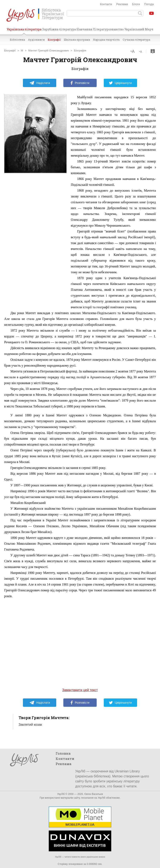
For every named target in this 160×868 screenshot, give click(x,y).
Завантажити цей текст (80, 690)
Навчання (84, 29)
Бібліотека (17, 40)
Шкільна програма (77, 40)
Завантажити (153, 51)
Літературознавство (108, 29)
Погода (149, 4)
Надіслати (40, 83)
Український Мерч (139, 29)
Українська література (24, 31)
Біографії (54, 40)
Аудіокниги (36, 40)
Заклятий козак (30, 725)
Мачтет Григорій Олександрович (49, 51)
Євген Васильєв (94, 794)
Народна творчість (106, 40)
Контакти (106, 4)
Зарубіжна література (59, 29)
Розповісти (80, 83)
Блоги (136, 4)
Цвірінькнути (120, 83)
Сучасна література (136, 40)
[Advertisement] (35, 240)
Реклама (122, 4)
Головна (63, 753)
